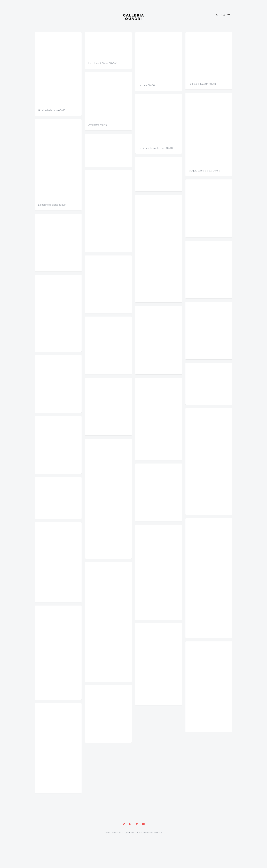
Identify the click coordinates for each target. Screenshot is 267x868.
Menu (223, 15)
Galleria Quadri (133, 17)
